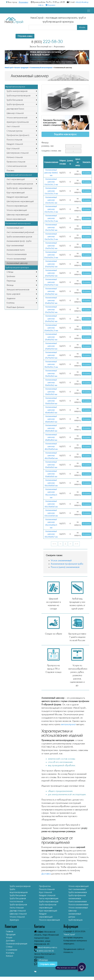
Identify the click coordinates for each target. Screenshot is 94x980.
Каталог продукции (21, 68)
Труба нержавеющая (49, 902)
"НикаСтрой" (69, 934)
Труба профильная (15, 104)
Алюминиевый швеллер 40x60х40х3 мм (51, 419)
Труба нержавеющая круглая (20, 184)
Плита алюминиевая (78, 902)
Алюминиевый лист (15, 228)
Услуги (9, 938)
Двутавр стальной (18, 911)
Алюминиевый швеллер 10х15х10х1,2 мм (51, 209)
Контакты (10, 953)
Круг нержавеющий (16, 193)
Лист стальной (13, 126)
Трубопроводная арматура (17, 268)
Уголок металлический (17, 118)
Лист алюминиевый (77, 889)
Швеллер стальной (15, 113)
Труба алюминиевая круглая (19, 237)
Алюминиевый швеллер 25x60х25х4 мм (51, 346)
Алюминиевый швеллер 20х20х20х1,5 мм (51, 255)
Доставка (46, 874)
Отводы (10, 272)
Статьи (9, 947)
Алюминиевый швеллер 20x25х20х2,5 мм (51, 282)
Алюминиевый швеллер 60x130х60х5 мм (51, 504)
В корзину (87, 173)
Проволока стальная (16, 162)
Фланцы (10, 285)
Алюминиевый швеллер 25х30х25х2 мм (51, 319)
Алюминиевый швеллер (17, 263)
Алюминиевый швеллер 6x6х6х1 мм (51, 173)
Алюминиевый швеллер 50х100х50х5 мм (51, 483)
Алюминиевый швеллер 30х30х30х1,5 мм (51, 364)
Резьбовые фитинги (15, 307)
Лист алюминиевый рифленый (20, 232)
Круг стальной (13, 149)
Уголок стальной (17, 917)
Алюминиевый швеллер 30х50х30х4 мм (51, 401)
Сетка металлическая (17, 166)
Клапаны (11, 303)
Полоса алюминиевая (17, 254)
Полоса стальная (14, 140)
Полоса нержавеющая (17, 206)
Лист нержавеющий (16, 179)
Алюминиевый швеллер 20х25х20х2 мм (51, 273)
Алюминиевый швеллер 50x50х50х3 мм (51, 465)
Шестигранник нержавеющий (20, 201)
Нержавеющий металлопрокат (19, 175)
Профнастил (45, 886)
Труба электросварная (17, 91)
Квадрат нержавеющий (17, 197)
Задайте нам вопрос (65, 134)
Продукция (11, 934)
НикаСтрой (9, 68)
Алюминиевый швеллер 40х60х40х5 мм (51, 428)
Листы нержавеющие (49, 898)
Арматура (14, 920)
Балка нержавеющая (16, 219)
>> (76, 544)
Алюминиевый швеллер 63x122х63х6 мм (51, 513)
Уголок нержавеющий (17, 210)
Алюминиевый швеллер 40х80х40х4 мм (51, 437)
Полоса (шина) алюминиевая (65, 567)
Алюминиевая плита (16, 250)
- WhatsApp (41, 960)
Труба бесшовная (15, 100)
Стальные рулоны (15, 131)
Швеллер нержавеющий (18, 215)
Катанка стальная (15, 157)
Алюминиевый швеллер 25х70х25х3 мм (51, 355)
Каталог (10, 956)
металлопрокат (68, 724)
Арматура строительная (18, 122)
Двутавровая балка (15, 109)
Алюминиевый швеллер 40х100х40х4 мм (51, 446)
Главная (10, 931)
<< (54, 544)
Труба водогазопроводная (18, 96)
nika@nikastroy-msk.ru (47, 947)
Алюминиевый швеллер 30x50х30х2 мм (51, 383)
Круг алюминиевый (15, 246)
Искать (82, 27)
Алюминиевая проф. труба (19, 241)
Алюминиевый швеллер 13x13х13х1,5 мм (51, 218)
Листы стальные (17, 908)
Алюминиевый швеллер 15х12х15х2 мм (51, 227)
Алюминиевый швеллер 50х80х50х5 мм (51, 474)
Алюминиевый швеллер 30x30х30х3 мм (51, 373)
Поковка (10, 171)
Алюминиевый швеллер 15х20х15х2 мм (51, 246)
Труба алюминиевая (78, 892)
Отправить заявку (25, 36)
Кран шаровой (13, 294)
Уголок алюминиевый (16, 259)
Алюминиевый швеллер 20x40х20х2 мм (51, 300)
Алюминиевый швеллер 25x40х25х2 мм (51, 337)
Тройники (11, 276)
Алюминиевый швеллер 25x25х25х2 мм (51, 310)
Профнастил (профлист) (18, 135)
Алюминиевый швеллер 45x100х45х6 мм (51, 456)
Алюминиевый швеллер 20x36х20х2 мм (51, 291)
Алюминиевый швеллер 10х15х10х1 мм (51, 200)
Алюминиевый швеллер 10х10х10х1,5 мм (51, 191)
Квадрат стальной (15, 144)
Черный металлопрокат (15, 87)
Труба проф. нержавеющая (19, 188)
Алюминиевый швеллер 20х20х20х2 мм (51, 264)
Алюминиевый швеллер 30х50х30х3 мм (51, 392)
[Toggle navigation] (89, 11)
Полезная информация (17, 944)
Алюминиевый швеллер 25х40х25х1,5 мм (51, 328)
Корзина (50, 5)
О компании (12, 950)
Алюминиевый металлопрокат (41, 68)
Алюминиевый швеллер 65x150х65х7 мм (51, 534)
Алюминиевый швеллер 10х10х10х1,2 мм (51, 182)
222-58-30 (47, 42)
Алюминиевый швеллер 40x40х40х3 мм (51, 410)
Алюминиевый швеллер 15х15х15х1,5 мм (51, 237)
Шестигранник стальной (18, 153)
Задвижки (11, 298)
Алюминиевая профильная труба (67, 564)
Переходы (11, 281)
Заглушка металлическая (18, 290)
